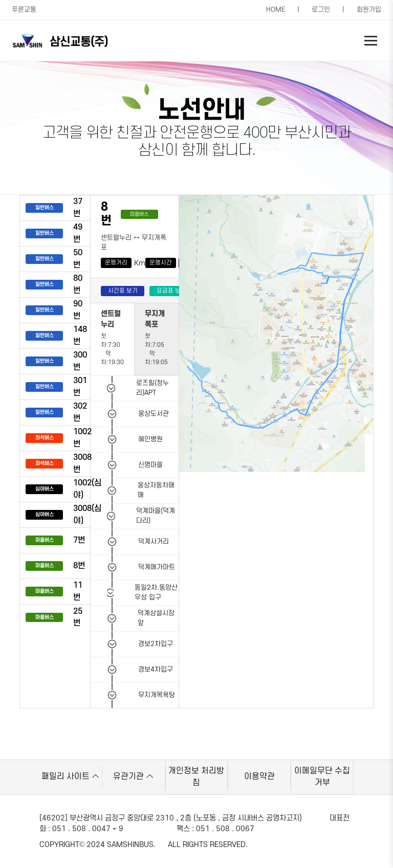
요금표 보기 (171, 291)
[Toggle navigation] (371, 41)
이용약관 (259, 776)
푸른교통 (24, 10)
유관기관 (133, 776)
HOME (276, 10)
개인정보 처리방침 (196, 777)
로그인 (321, 10)
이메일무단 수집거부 (322, 777)
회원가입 (369, 10)
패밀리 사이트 (70, 776)
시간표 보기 (123, 291)
